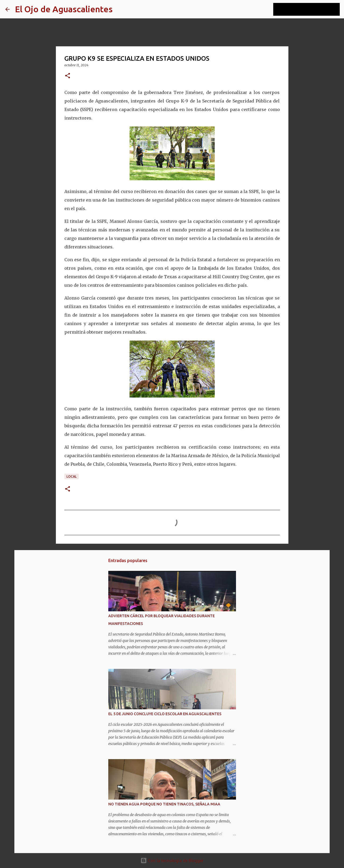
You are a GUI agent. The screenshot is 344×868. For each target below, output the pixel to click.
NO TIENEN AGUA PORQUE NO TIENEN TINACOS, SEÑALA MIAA (164, 804)
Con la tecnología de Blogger (172, 861)
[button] (68, 76)
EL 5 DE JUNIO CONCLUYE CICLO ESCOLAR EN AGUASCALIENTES (165, 714)
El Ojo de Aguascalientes (64, 9)
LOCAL (72, 476)
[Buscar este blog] (312, 9)
